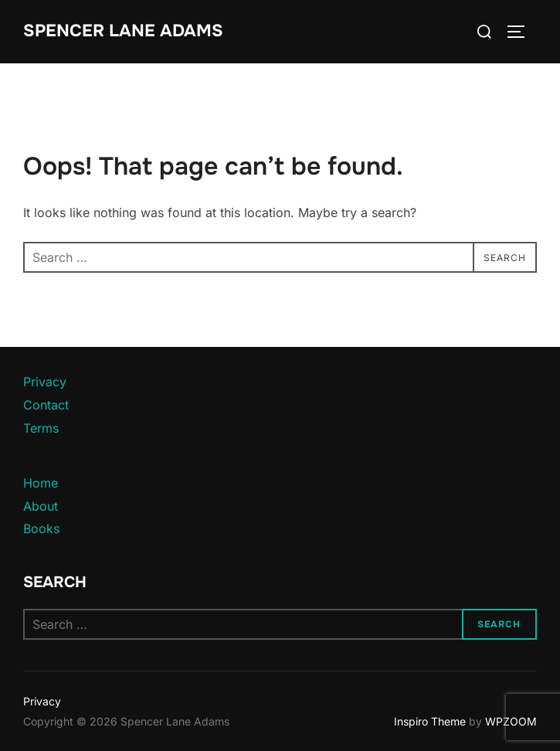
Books (41, 528)
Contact (46, 405)
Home (41, 483)
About (41, 506)
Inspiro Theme (430, 721)
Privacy (45, 382)
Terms (41, 428)
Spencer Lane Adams (123, 31)
